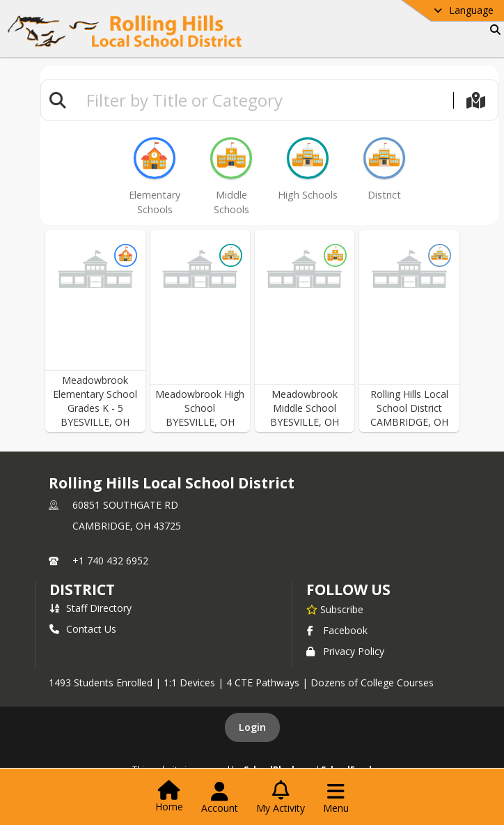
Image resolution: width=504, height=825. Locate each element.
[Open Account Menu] (220, 798)
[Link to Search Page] (493, 30)
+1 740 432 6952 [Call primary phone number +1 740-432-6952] (110, 561)
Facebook (337, 630)
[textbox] (264, 100)
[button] (95, 331)
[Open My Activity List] (281, 798)
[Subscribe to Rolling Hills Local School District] (335, 609)
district (82, 589)
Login (252, 727)
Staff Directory (90, 608)
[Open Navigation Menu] (336, 798)
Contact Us (83, 629)
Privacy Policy (345, 651)
